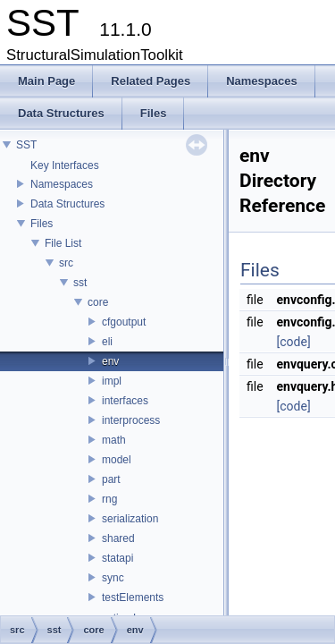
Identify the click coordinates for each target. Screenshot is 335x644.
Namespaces (62, 184)
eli (107, 342)
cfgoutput (124, 322)
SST (26, 145)
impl (112, 381)
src (66, 263)
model (117, 460)
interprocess (131, 420)
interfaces (125, 401)
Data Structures (67, 204)
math (114, 440)
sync (113, 578)
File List (63, 243)
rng (109, 499)
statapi (117, 558)
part (111, 479)
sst (80, 283)
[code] (294, 342)
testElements (133, 597)
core (98, 302)
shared (118, 538)
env (110, 361)
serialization (130, 519)
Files (42, 224)
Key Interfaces (65, 165)
